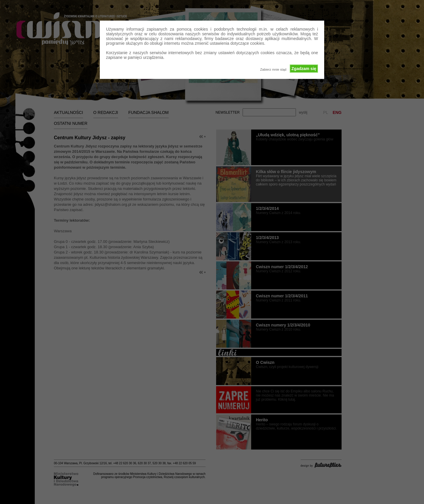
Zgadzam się (304, 69)
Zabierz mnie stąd (273, 69)
